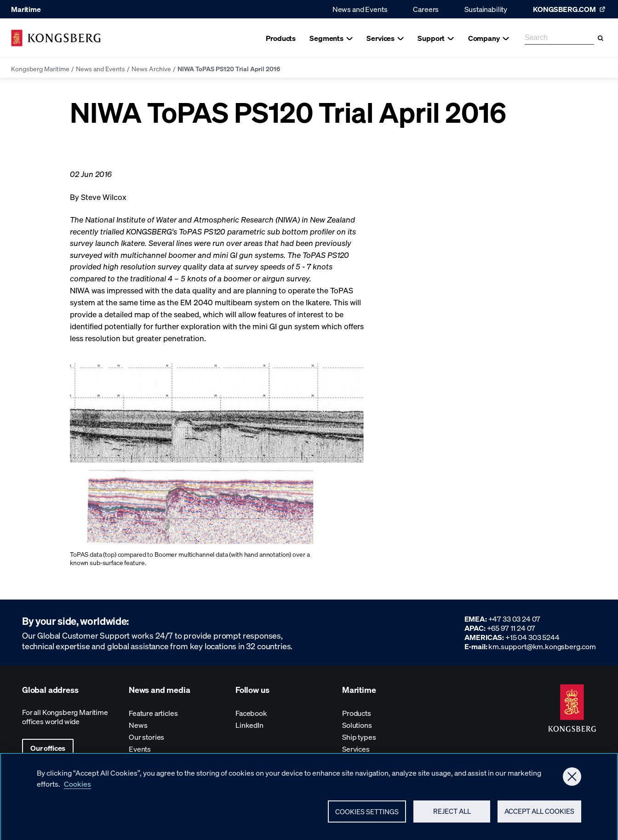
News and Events (360, 9)
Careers (426, 9)
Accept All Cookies (539, 816)
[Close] (572, 781)
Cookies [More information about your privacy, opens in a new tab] (77, 788)
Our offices (48, 748)
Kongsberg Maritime (40, 69)
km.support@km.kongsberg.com (542, 646)
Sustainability (486, 9)
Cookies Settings (367, 816)
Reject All (452, 816)
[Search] (601, 38)
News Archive (151, 69)
